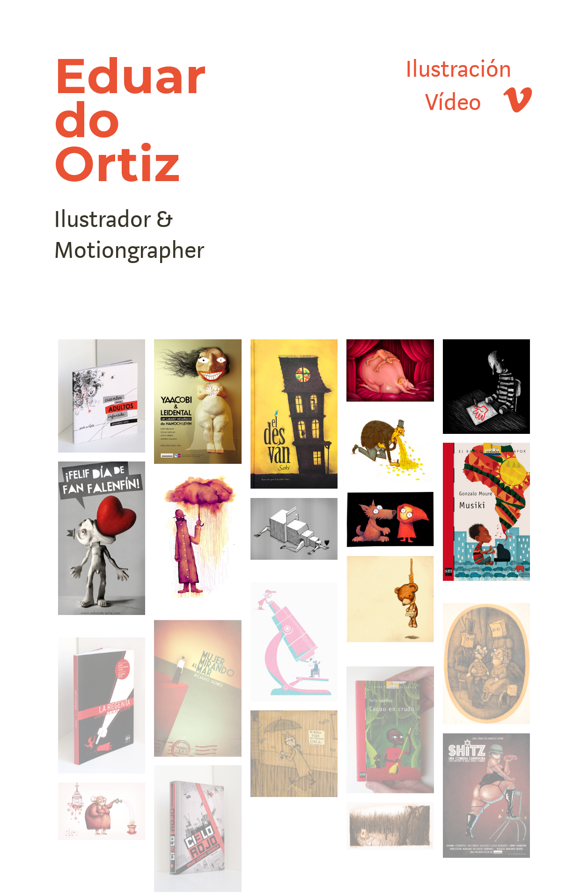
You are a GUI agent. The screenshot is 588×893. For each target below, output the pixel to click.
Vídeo (453, 103)
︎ (508, 103)
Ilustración (459, 70)
